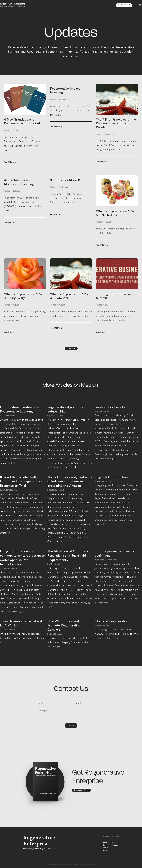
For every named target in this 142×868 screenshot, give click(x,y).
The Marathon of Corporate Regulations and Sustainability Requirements (69, 556)
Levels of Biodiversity (110, 407)
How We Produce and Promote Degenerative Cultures (64, 626)
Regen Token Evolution (111, 477)
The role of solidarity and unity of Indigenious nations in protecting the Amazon (70, 482)
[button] (140, 5)
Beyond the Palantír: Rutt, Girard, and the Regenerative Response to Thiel (21, 482)
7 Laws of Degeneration (112, 621)
